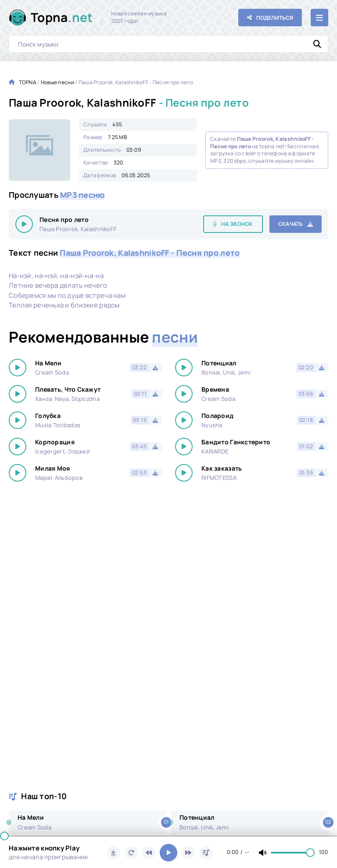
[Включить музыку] (168, 853)
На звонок (237, 224)
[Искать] (317, 44)
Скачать (291, 224)
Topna (62, 17)
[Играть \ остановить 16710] (24, 224)
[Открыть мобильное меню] (319, 18)
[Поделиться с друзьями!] (270, 18)
